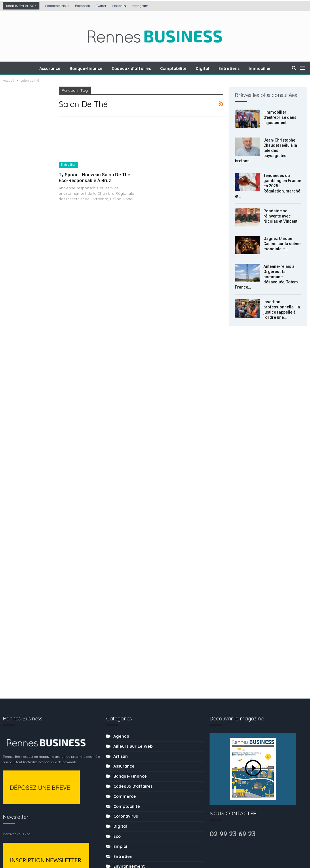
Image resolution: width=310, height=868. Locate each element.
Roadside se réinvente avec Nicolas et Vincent (280, 216)
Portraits (122, 718)
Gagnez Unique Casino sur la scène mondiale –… (282, 244)
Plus (260, 68)
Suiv (31, 446)
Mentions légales (125, 846)
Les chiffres (126, 678)
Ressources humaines (136, 727)
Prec (16, 446)
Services (122, 768)
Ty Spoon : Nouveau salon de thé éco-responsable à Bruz (94, 178)
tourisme (123, 787)
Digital (208, 68)
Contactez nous (57, 6)
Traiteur (121, 798)
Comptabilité (178, 68)
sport (119, 777)
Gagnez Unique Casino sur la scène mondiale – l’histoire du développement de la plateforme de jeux (27, 272)
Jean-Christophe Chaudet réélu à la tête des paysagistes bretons (266, 150)
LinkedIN (119, 6)
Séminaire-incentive (134, 758)
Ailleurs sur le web (133, 507)
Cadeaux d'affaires (133, 547)
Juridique (123, 667)
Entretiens (236, 68)
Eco (117, 597)
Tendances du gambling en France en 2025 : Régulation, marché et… (268, 186)
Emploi (120, 607)
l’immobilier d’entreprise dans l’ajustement (280, 117)
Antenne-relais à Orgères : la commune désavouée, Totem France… (266, 277)
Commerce (125, 557)
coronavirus (126, 577)
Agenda (121, 497)
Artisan (121, 517)
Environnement (129, 627)
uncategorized (129, 808)
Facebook (83, 6)
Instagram (140, 6)
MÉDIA (119, 697)
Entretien (69, 165)
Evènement (125, 637)
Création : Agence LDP (72, 846)
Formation (124, 647)
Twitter (101, 6)
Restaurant (125, 737)
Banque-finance (89, 68)
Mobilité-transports (133, 707)
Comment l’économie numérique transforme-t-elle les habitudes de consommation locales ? (25, 412)
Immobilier (124, 657)
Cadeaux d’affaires (135, 68)
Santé (119, 747)
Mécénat (122, 687)
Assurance (52, 68)
